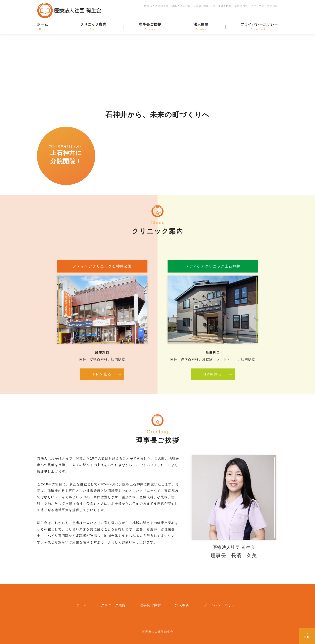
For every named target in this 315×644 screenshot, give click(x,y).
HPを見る (102, 374)
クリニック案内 (93, 26)
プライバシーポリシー (259, 26)
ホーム (43, 26)
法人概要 (201, 26)
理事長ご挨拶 (150, 26)
